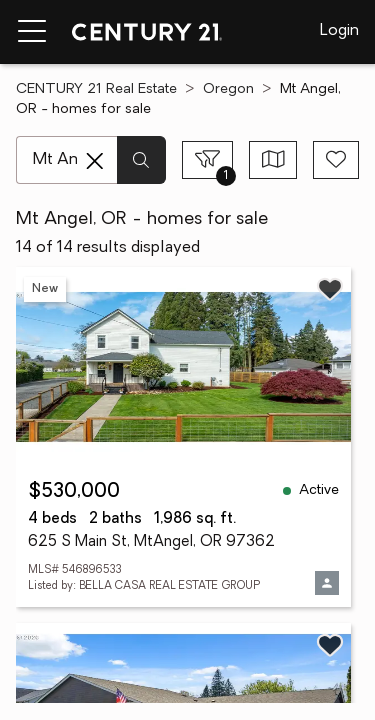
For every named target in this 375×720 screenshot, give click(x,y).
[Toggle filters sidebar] (207, 160)
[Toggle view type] (273, 160)
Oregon (228, 89)
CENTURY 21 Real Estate (96, 89)
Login (339, 31)
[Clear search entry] (95, 161)
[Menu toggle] (32, 32)
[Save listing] (330, 289)
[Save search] (336, 160)
